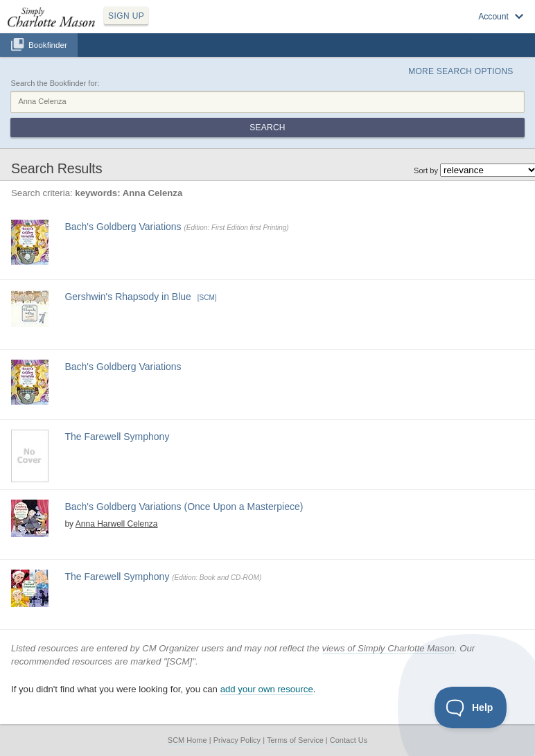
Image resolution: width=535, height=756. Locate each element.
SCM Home (187, 740)
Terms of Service (295, 740)
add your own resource (267, 689)
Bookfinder (48, 45)
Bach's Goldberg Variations (123, 227)
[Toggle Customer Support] (471, 707)
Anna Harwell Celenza (117, 524)
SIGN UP (126, 16)
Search (267, 128)
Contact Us (349, 740)
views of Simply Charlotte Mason (388, 648)
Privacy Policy (237, 740)
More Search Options (461, 71)
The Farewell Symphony (117, 437)
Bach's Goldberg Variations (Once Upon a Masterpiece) (184, 507)
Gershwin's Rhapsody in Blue (128, 297)
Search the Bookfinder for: (55, 83)
